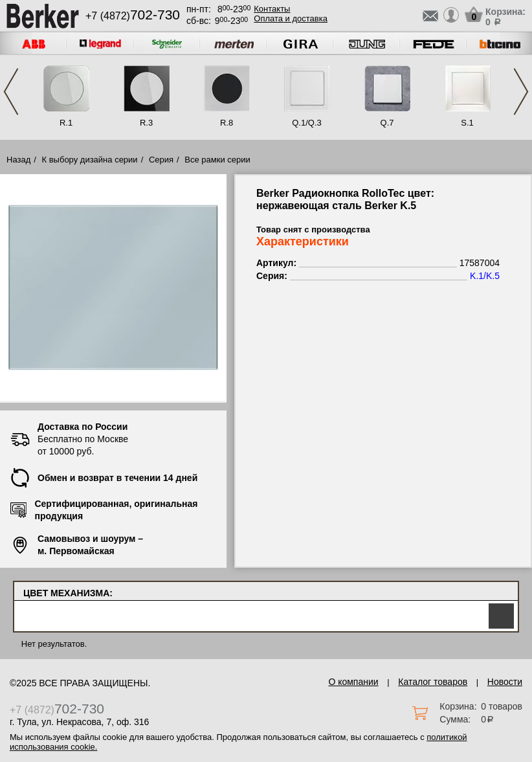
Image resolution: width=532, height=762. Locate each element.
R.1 (66, 123)
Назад (18, 160)
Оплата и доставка (291, 18)
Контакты (272, 9)
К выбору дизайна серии (90, 160)
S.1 (467, 123)
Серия (161, 160)
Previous (11, 92)
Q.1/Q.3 (307, 123)
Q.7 (387, 123)
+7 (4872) (133, 16)
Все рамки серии (217, 160)
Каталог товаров (433, 682)
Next (521, 92)
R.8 (227, 123)
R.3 (146, 123)
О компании (353, 682)
